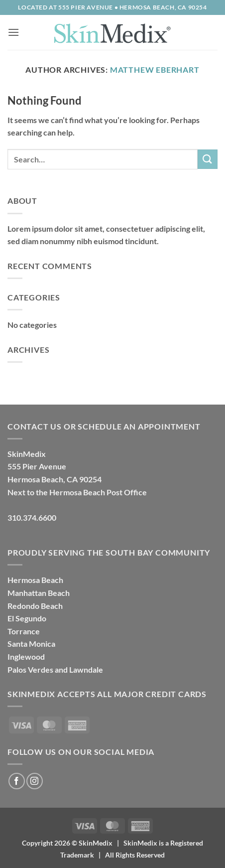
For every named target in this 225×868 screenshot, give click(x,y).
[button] (13, 32)
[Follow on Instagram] (35, 781)
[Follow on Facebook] (17, 781)
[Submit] (208, 159)
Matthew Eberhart (155, 70)
